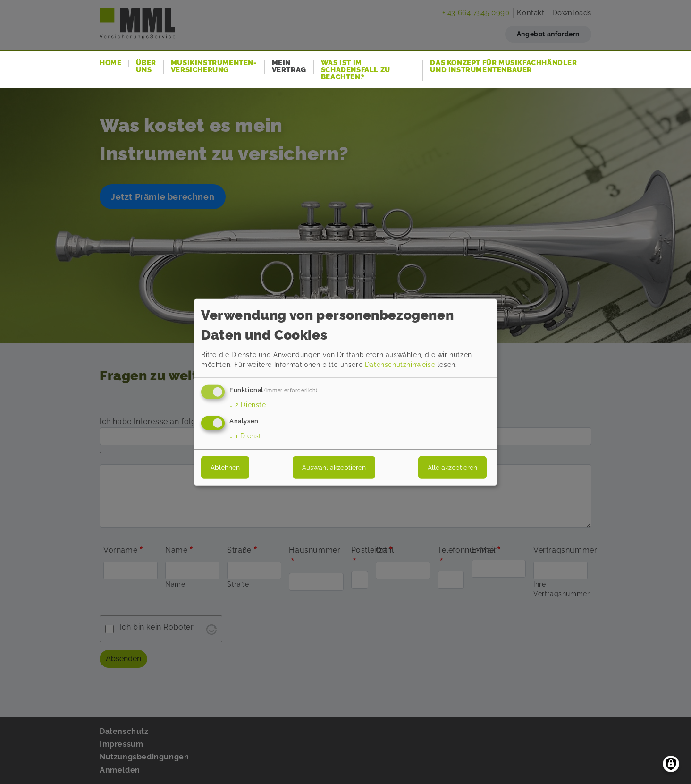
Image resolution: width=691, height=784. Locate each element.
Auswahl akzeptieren (334, 467)
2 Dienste (248, 405)
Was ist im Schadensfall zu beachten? (356, 70)
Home (110, 63)
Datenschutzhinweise (400, 365)
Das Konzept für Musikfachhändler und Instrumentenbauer (503, 67)
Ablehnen (225, 467)
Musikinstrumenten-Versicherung (214, 67)
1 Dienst (245, 435)
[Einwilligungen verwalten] (671, 764)
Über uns (146, 67)
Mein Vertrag (289, 67)
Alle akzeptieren (452, 467)
